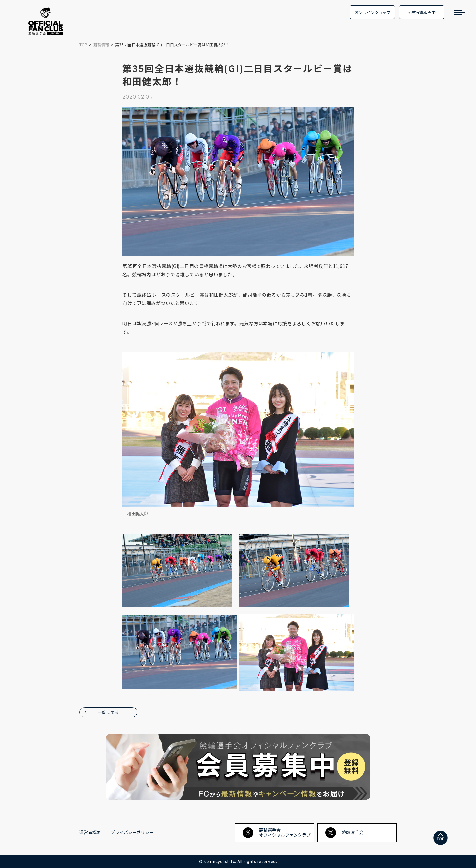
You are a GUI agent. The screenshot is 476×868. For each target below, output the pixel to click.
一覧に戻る (108, 712)
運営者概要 (90, 832)
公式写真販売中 (422, 12)
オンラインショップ (373, 12)
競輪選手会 (344, 833)
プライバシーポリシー (132, 832)
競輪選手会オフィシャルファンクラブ (277, 832)
